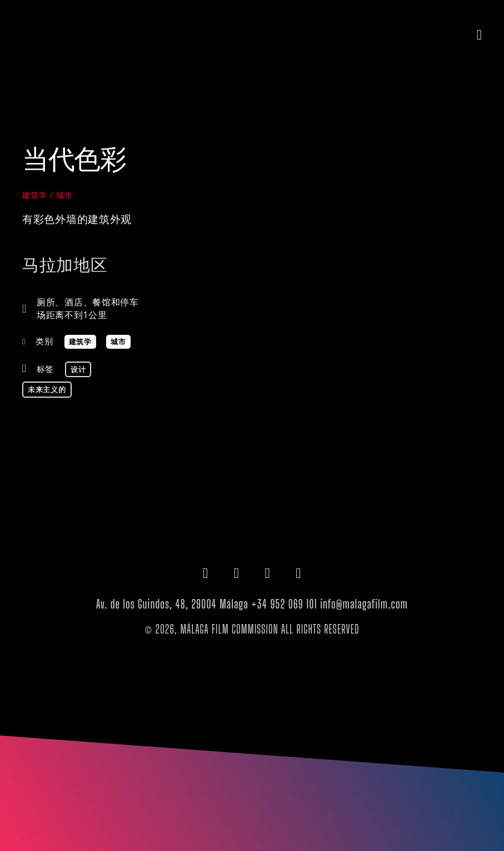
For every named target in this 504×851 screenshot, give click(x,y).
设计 (78, 369)
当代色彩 (74, 158)
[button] (480, 34)
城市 (64, 195)
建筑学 (35, 195)
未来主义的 (47, 389)
